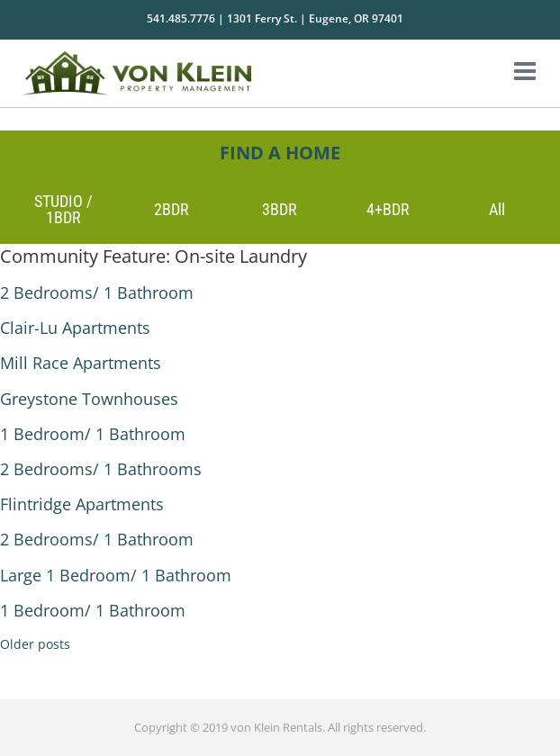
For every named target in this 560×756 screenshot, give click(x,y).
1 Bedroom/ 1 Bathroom (93, 434)
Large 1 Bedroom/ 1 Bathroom (116, 575)
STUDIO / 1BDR (63, 209)
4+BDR (388, 209)
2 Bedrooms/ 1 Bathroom (97, 292)
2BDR (172, 209)
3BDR (280, 209)
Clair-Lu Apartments (75, 328)
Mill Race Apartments (81, 363)
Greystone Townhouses (89, 399)
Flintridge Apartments (82, 504)
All (497, 209)
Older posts (35, 644)
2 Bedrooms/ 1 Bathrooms (101, 469)
